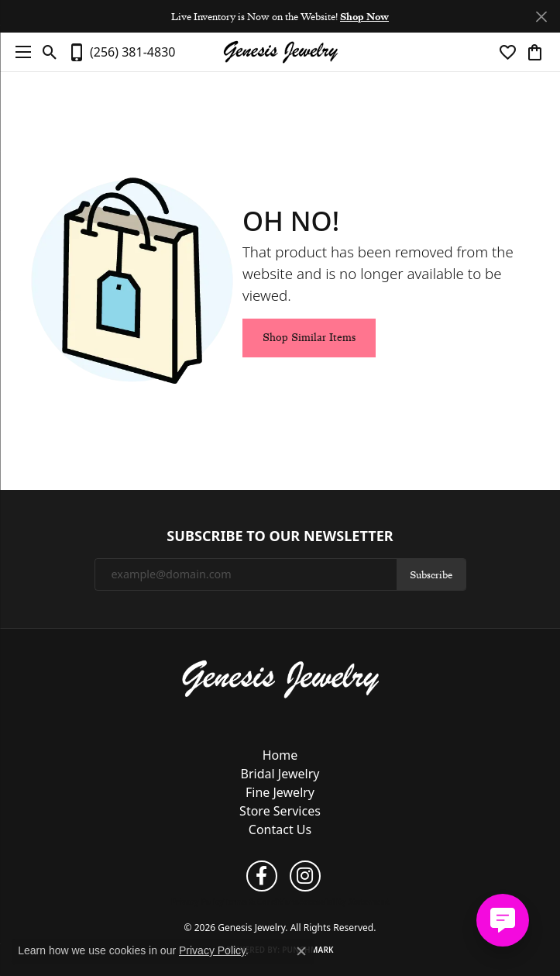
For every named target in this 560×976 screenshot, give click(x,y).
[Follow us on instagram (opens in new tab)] (305, 876)
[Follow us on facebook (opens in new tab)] (262, 876)
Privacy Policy (198, 902)
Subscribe (431, 574)
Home (280, 755)
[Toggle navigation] (19, 52)
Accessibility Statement (344, 902)
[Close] (541, 17)
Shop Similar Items (309, 337)
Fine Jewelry (280, 792)
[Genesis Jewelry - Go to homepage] (280, 678)
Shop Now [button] (364, 16)
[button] (50, 52)
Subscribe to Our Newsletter (280, 536)
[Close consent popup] (301, 951)
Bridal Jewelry (280, 774)
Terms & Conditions (261, 902)
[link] (121, 52)
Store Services (280, 811)
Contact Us (280, 829)
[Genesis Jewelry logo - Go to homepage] (280, 52)
